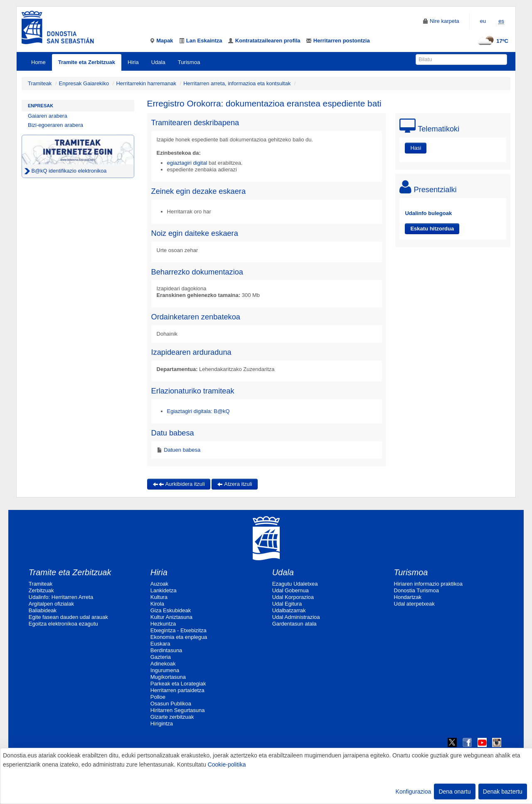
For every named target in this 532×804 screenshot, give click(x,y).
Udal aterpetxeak (414, 604)
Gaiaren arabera (48, 116)
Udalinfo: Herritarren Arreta (61, 597)
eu (483, 21)
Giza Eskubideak (171, 610)
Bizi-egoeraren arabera (55, 125)
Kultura (159, 597)
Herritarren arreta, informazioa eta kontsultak (237, 83)
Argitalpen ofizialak (51, 604)
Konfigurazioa (414, 792)
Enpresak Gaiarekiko (84, 83)
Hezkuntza (163, 624)
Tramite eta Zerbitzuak (87, 62)
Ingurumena (165, 670)
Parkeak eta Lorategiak (178, 684)
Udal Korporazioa (293, 597)
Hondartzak (408, 597)
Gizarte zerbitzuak (172, 717)
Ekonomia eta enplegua (179, 637)
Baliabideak (43, 610)
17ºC (492, 41)
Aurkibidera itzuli (179, 484)
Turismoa (189, 62)
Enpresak (41, 106)
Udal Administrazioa (296, 617)
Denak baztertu (503, 792)
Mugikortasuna (168, 677)
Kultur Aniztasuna (171, 617)
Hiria (133, 62)
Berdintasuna (166, 650)
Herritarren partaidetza (177, 690)
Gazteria (161, 657)
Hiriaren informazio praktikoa (428, 584)
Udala (158, 62)
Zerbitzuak (41, 590)
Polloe (158, 697)
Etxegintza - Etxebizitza (179, 630)
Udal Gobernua (291, 590)
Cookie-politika (227, 764)
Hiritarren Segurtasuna (178, 710)
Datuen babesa (182, 450)
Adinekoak (163, 664)
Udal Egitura (287, 604)
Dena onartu (454, 792)
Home (38, 62)
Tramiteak (40, 83)
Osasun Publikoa (171, 704)
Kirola (157, 604)
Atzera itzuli (234, 484)
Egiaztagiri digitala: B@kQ (198, 411)
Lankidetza (164, 590)
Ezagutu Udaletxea (295, 584)
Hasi (416, 148)
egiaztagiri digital (188, 163)
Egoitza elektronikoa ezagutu (63, 624)
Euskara (160, 644)
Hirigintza (162, 724)
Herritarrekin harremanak (146, 83)
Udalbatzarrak (289, 610)
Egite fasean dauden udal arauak (68, 617)
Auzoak (159, 584)
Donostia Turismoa (416, 590)
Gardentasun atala (294, 624)
